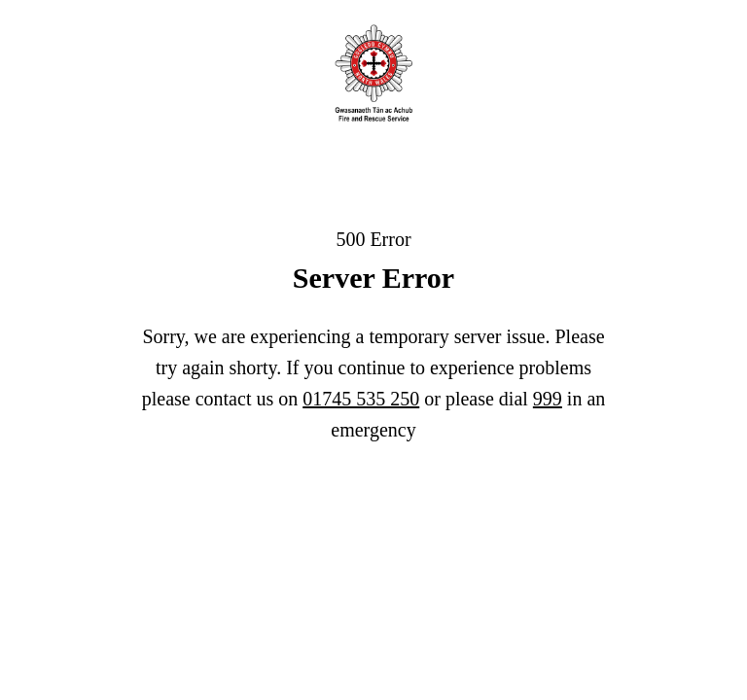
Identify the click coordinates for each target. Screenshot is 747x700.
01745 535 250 (361, 399)
